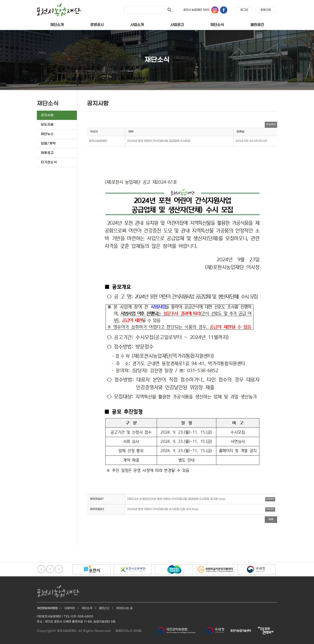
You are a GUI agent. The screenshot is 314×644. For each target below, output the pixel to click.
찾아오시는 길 (124, 608)
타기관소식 (49, 162)
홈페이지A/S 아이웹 (129, 631)
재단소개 (57, 25)
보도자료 (47, 125)
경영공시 (97, 25)
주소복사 (271, 124)
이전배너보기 (41, 569)
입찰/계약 (48, 143)
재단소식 (217, 25)
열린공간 (257, 25)
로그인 (244, 10)
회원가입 (266, 10)
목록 (271, 519)
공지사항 (47, 115)
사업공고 (177, 25)
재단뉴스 (47, 134)
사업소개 (137, 25)
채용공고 (47, 153)
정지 (50, 569)
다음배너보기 (59, 569)
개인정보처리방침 (47, 608)
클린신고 (104, 608)
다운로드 (270, 499)
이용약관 (70, 608)
